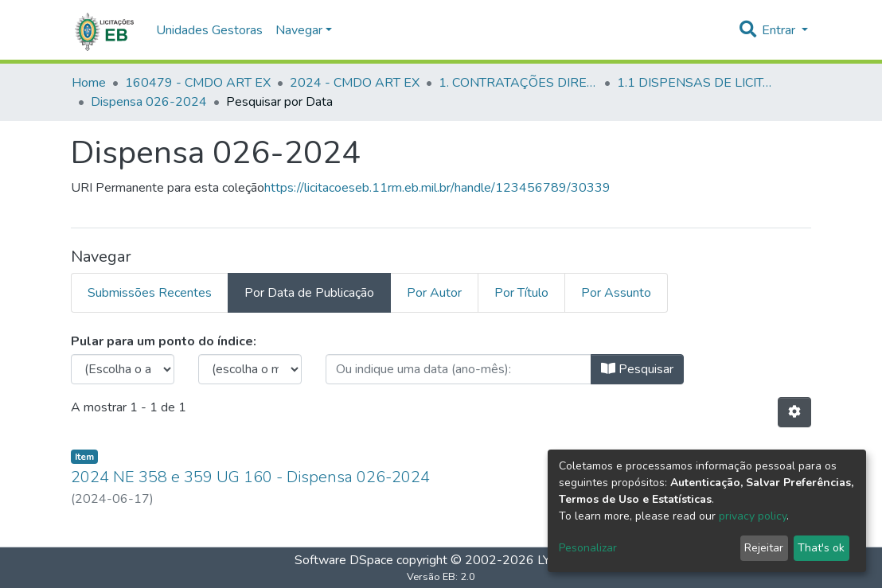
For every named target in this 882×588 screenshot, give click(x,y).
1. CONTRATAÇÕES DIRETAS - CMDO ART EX (518, 83)
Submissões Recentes (150, 293)
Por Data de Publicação (309, 293)
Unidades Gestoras (209, 30)
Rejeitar (764, 548)
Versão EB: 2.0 (441, 577)
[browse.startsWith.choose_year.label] (123, 369)
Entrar (780, 30)
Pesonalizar (588, 548)
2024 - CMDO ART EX (355, 83)
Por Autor (434, 293)
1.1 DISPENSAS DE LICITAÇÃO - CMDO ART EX (697, 83)
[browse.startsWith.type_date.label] (459, 369)
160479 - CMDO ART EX (198, 83)
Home (89, 83)
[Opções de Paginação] (794, 412)
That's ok (821, 548)
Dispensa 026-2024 (149, 102)
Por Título (521, 293)
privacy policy (753, 516)
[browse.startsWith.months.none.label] (250, 369)
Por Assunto (616, 293)
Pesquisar (637, 369)
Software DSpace (344, 560)
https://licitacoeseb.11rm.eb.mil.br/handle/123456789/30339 (437, 188)
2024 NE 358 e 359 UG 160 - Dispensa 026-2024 (250, 477)
